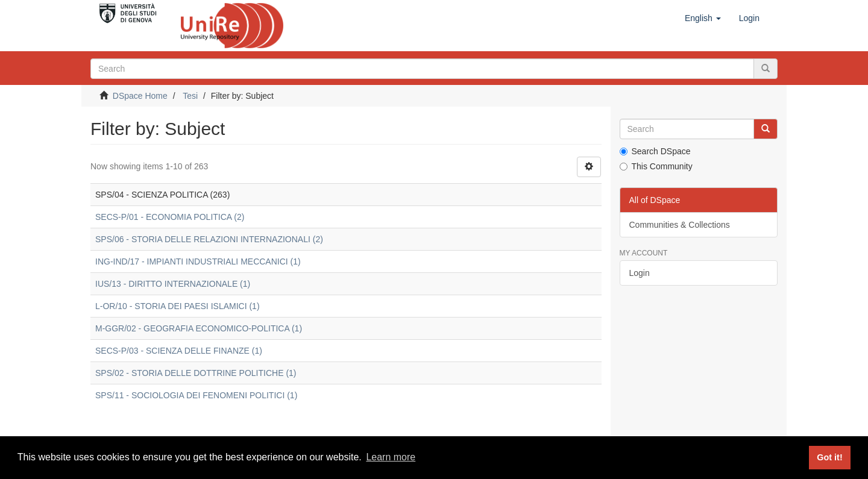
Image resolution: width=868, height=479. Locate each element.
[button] (703, 18)
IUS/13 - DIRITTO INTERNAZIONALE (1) (173, 284)
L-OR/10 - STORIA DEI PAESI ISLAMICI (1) (178, 306)
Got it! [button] (829, 457)
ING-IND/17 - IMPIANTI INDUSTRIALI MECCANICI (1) (198, 261)
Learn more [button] (391, 457)
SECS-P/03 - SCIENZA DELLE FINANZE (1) (179, 351)
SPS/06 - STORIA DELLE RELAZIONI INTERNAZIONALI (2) (209, 239)
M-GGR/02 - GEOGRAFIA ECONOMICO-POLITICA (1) (199, 328)
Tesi (190, 96)
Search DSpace (655, 151)
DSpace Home (140, 96)
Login (640, 273)
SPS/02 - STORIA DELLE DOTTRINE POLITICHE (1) (196, 373)
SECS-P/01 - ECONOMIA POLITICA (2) (170, 217)
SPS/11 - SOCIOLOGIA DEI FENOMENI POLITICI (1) (196, 395)
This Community (656, 166)
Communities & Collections (680, 225)
